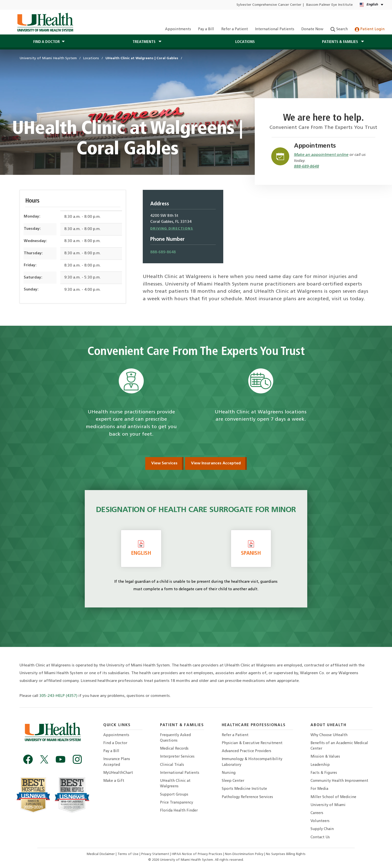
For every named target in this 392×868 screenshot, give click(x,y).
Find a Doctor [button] (46, 42)
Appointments (178, 29)
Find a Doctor (115, 743)
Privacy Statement (156, 854)
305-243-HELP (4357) (58, 696)
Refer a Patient (235, 29)
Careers (317, 813)
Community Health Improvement (339, 781)
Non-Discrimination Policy (244, 854)
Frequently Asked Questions (175, 738)
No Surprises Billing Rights (286, 854)
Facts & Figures (324, 773)
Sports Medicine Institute (244, 789)
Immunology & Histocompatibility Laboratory (252, 762)
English (141, 548)
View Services (164, 463)
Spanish (251, 548)
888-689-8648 (306, 167)
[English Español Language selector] (372, 5)
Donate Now (312, 29)
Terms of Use (128, 854)
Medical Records (174, 749)
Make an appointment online (321, 155)
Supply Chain (322, 829)
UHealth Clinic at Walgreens (175, 784)
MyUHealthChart (118, 773)
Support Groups (174, 795)
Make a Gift (114, 781)
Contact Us (320, 837)
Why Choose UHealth (329, 735)
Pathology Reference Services (247, 797)
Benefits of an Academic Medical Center (339, 746)
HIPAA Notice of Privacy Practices (197, 854)
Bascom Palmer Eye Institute (329, 5)
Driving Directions (172, 229)
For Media (319, 789)
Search (339, 29)
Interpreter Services (177, 757)
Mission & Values (325, 757)
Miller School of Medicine (333, 797)
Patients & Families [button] (340, 42)
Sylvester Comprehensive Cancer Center (269, 5)
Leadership (320, 765)
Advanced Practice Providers (246, 751)
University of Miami (328, 805)
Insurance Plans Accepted (117, 762)
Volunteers (320, 821)
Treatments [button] (144, 42)
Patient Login (370, 29)
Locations (245, 42)
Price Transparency (176, 803)
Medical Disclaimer (101, 854)
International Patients (275, 29)
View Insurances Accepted (216, 463)
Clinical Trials (172, 765)
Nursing (229, 773)
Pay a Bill (206, 29)
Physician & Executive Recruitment (252, 743)
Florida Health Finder (179, 811)
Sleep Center (233, 781)
